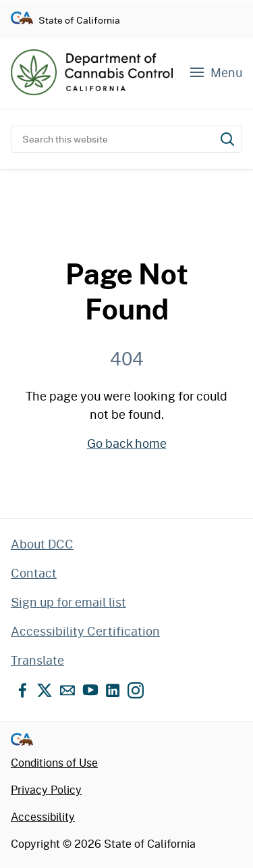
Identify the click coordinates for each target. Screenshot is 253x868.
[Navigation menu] (215, 73)
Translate (37, 660)
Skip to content (126, 0)
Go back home (127, 443)
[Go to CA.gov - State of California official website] (22, 20)
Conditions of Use (54, 762)
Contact (34, 573)
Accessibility (43, 816)
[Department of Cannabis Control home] (92, 72)
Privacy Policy (46, 789)
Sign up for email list (68, 602)
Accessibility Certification (85, 631)
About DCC (42, 544)
